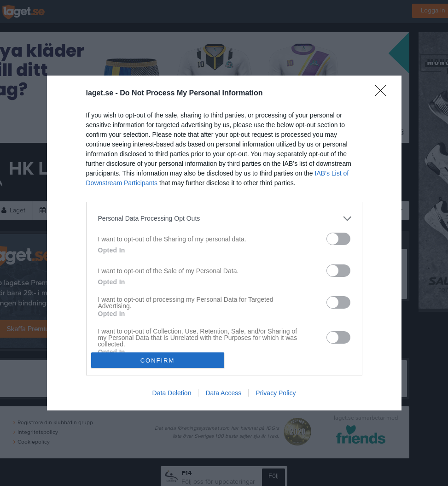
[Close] (384, 94)
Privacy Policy (276, 393)
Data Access (223, 393)
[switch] (338, 239)
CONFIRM (158, 360)
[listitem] (224, 219)
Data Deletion (172, 393)
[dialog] (224, 243)
